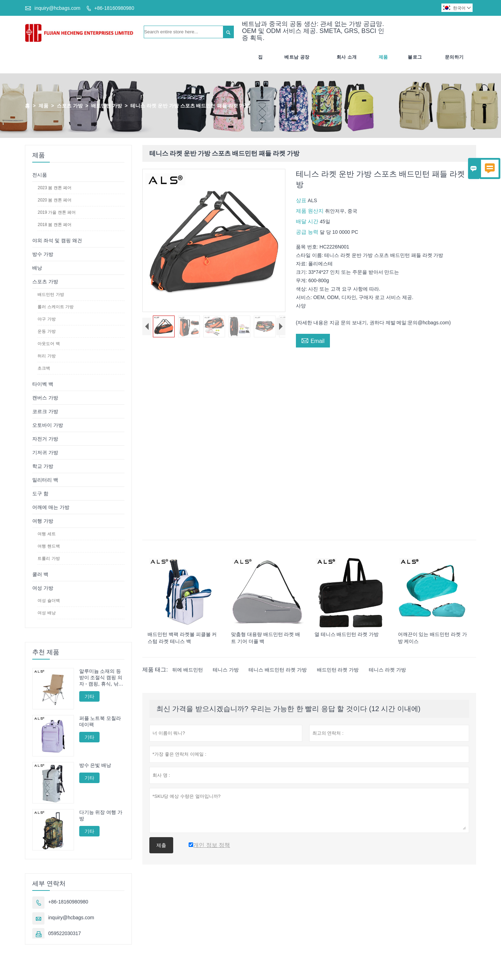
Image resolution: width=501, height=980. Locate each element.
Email (313, 340)
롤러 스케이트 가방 (56, 307)
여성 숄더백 (49, 601)
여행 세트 (46, 534)
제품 (383, 57)
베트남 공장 (297, 57)
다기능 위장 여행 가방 (101, 815)
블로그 (415, 57)
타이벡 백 (43, 384)
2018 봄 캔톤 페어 (55, 225)
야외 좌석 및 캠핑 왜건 (57, 240)
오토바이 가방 (48, 425)
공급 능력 (308, 232)
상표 (302, 200)
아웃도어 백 (49, 344)
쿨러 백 (40, 574)
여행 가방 (43, 521)
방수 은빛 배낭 (95, 765)
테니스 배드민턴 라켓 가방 (278, 670)
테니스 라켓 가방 (387, 670)
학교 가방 (43, 466)
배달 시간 (308, 221)
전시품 (40, 175)
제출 (161, 845)
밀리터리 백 (45, 480)
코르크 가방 (45, 411)
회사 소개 (347, 57)
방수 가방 (43, 254)
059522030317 (64, 934)
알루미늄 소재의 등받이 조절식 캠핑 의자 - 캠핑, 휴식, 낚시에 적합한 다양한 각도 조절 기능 (101, 678)
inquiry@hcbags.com (57, 8)
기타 (89, 696)
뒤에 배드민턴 (188, 670)
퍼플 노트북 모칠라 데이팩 (100, 721)
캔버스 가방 (45, 398)
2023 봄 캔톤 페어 (55, 188)
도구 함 (40, 494)
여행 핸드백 (49, 546)
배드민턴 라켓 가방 (338, 670)
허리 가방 (46, 356)
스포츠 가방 (70, 106)
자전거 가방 (45, 439)
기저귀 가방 (45, 452)
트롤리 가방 (49, 558)
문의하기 (454, 57)
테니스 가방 (226, 670)
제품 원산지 (310, 211)
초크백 (44, 368)
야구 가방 (46, 319)
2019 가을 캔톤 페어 (57, 212)
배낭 (37, 268)
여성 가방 (43, 588)
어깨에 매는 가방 (51, 507)
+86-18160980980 (114, 8)
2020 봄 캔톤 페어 (55, 200)
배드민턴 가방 (107, 106)
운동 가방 (46, 331)
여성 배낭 (46, 613)
